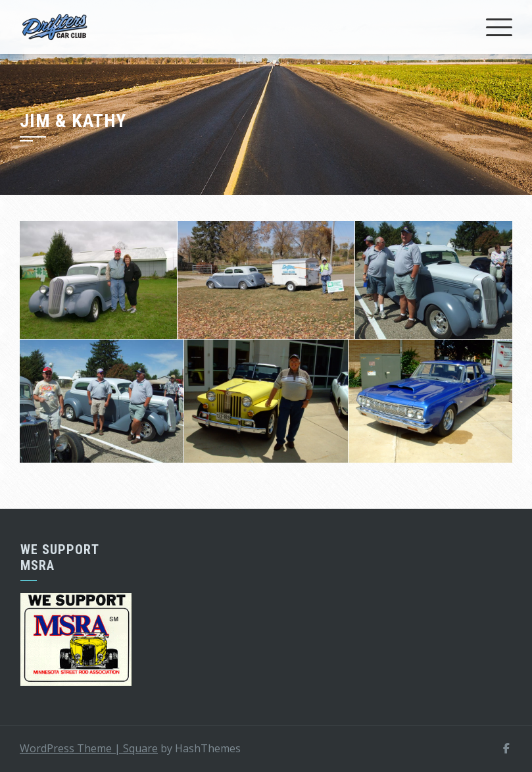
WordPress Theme (71, 748)
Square (140, 748)
